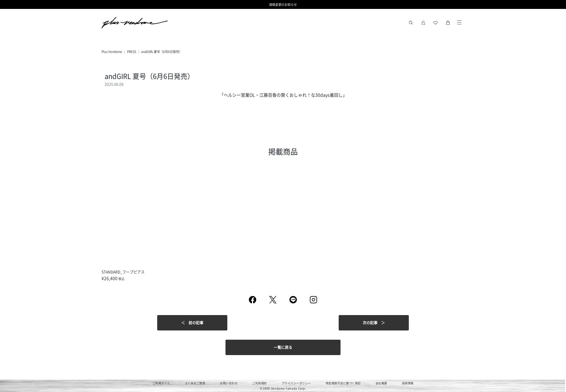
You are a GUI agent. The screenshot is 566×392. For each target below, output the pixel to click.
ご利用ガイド (161, 383)
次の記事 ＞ (374, 323)
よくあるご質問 (195, 383)
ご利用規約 (260, 383)
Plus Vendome (112, 52)
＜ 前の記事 (192, 323)
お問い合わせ (229, 383)
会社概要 (381, 383)
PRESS (132, 52)
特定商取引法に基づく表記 (343, 383)
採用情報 (408, 383)
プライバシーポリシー (296, 383)
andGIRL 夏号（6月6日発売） (162, 52)
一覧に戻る (283, 347)
